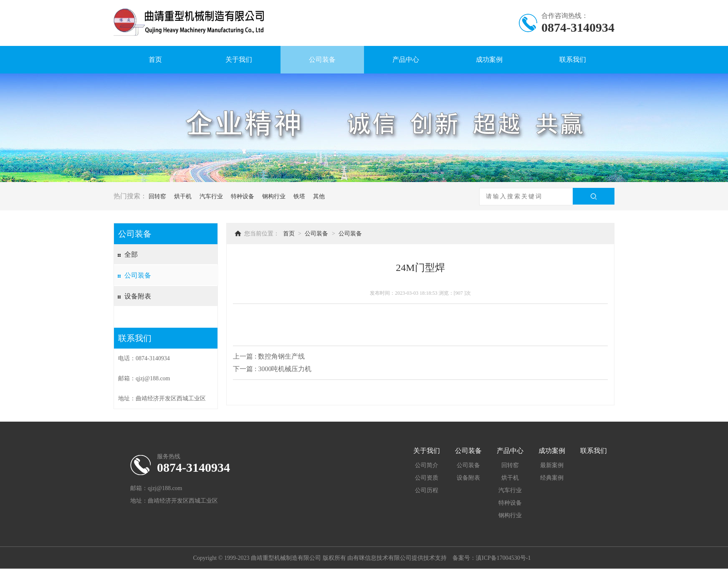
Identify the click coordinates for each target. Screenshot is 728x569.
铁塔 (299, 196)
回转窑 (157, 196)
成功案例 (489, 59)
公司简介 (427, 465)
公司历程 (427, 490)
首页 (155, 59)
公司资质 (427, 478)
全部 (131, 254)
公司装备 (322, 59)
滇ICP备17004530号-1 (503, 558)
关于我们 (239, 59)
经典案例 (552, 478)
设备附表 (138, 296)
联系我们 (573, 59)
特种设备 (243, 196)
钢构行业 (274, 196)
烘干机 (183, 196)
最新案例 (552, 465)
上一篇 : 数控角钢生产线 (269, 356)
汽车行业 (211, 196)
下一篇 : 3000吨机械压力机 (272, 369)
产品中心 (406, 59)
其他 (319, 196)
